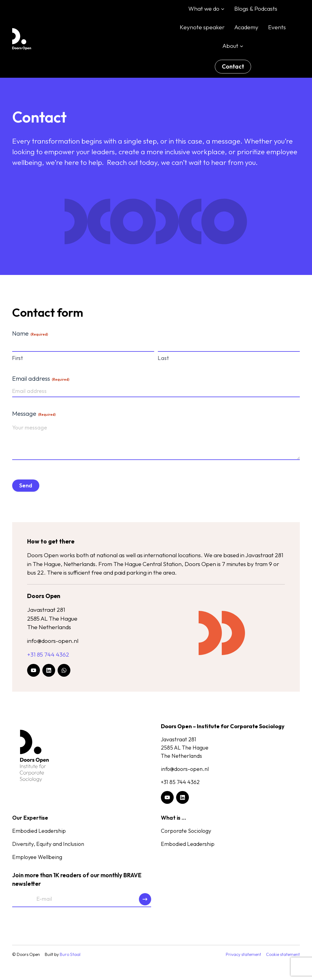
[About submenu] (242, 46)
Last (163, 358)
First (18, 358)
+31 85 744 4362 (48, 655)
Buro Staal (70, 955)
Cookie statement (283, 955)
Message (34, 413)
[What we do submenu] (223, 9)
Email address (41, 378)
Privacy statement (243, 955)
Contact (233, 66)
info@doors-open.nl (53, 641)
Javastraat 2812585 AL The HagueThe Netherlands (53, 619)
